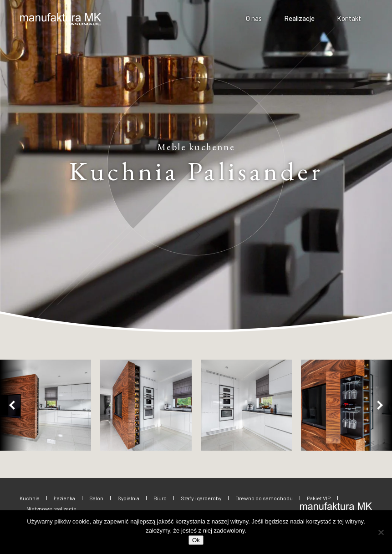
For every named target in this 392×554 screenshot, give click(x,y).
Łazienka (64, 498)
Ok (196, 540)
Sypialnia (128, 498)
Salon (96, 498)
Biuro (160, 498)
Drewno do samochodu (264, 498)
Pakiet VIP (319, 498)
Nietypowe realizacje (51, 508)
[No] (381, 532)
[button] (14, 405)
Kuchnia (30, 498)
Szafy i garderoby (201, 498)
